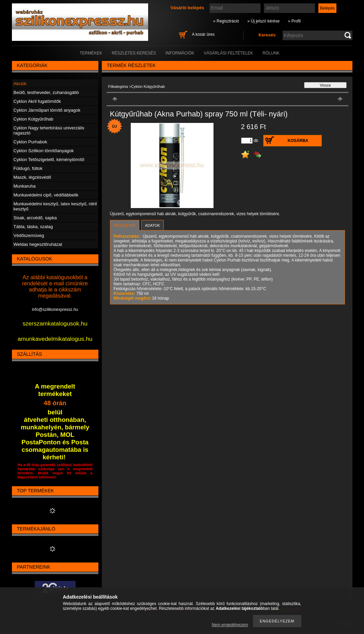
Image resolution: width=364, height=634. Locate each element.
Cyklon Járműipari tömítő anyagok (47, 110)
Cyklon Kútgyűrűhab (34, 119)
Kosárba (298, 141)
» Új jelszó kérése (263, 21)
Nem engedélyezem (230, 625)
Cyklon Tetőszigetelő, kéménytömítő (49, 160)
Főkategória (118, 86)
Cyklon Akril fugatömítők (37, 101)
